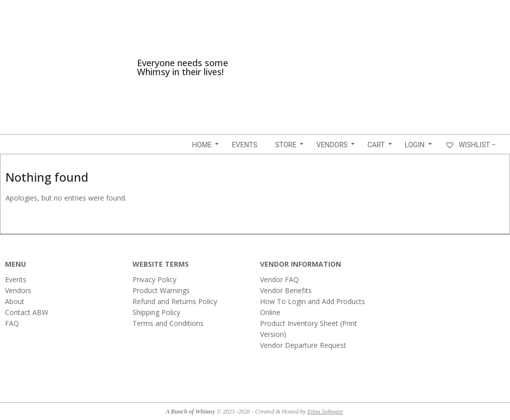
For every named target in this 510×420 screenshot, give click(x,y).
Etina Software (325, 412)
